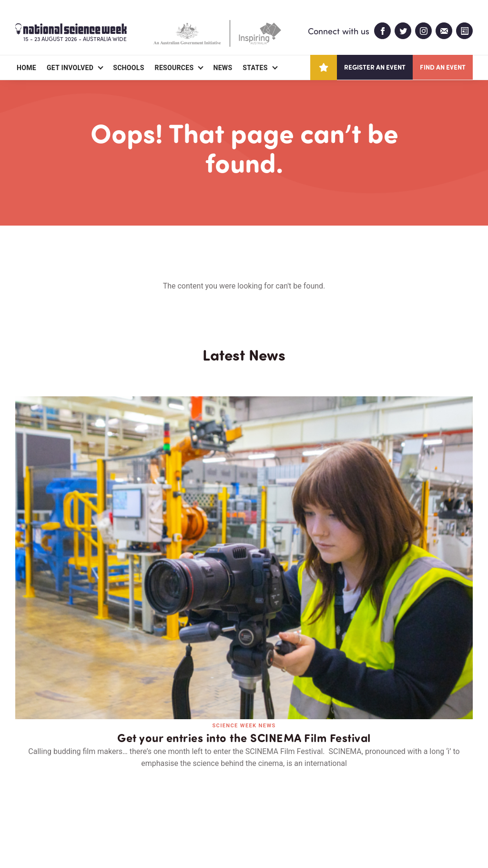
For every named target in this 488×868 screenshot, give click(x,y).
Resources (174, 68)
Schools (128, 68)
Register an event (375, 67)
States (255, 68)
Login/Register (188, 806)
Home (26, 68)
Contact (126, 806)
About (26, 806)
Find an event (443, 67)
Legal (121, 838)
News (223, 68)
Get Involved (70, 68)
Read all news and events (244, 638)
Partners (74, 806)
